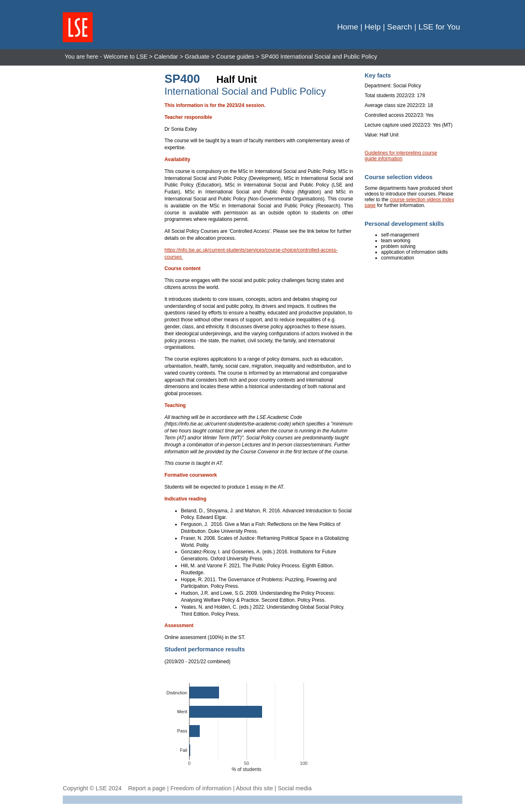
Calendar (166, 57)
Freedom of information (201, 788)
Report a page (147, 788)
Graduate (197, 57)
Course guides (235, 57)
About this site (254, 788)
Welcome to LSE (125, 57)
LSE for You (439, 27)
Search (400, 27)
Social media (294, 788)
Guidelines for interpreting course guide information (401, 156)
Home (348, 27)
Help (373, 27)
